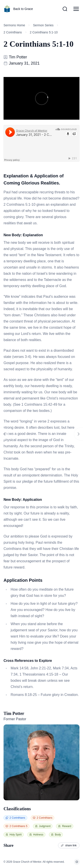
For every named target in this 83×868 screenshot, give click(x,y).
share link (69, 845)
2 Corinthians (13, 32)
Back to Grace (18, 9)
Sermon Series (43, 25)
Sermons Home (14, 25)
